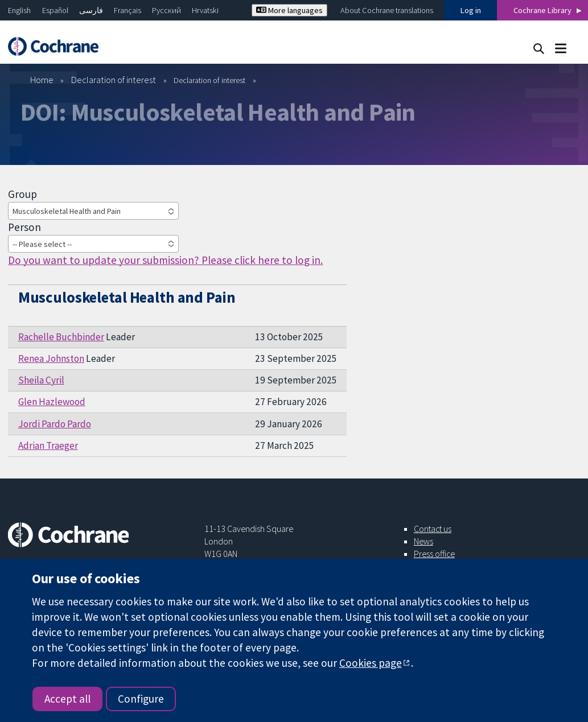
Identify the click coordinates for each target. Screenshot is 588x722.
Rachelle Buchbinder (61, 337)
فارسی (91, 10)
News (423, 541)
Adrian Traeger (48, 445)
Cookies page (371, 663)
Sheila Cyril (41, 380)
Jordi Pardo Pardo (55, 424)
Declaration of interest (114, 80)
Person (24, 227)
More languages (289, 10)
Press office (434, 554)
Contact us (433, 529)
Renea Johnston (51, 358)
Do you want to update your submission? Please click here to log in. (165, 260)
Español (55, 10)
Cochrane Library (542, 10)
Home (42, 80)
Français (128, 10)
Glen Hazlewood (52, 402)
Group (22, 194)
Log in (471, 10)
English (19, 10)
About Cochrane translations (387, 10)
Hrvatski (205, 10)
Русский (166, 10)
